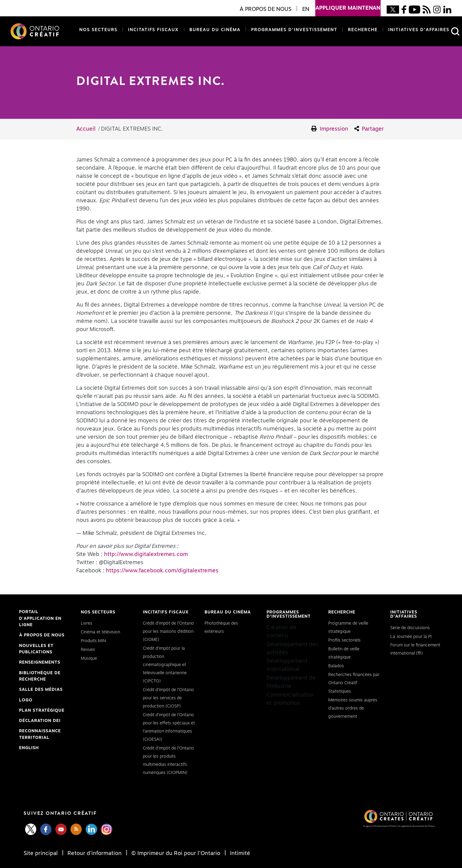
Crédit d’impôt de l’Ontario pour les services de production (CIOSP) (168, 698)
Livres (87, 623)
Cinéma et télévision (100, 632)
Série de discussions (410, 628)
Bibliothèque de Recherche (40, 677)
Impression (330, 129)
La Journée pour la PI (411, 637)
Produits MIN (93, 641)
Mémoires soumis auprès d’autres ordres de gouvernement (353, 708)
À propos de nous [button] (265, 9)
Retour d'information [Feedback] (95, 853)
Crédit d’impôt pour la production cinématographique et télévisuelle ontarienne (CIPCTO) (165, 665)
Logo (26, 700)
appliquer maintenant (348, 5)
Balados (336, 666)
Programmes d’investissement (294, 30)
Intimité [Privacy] (239, 853)
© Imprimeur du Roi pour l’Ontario (176, 853)
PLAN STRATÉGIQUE (42, 710)
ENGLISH (29, 748)
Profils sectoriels (344, 640)
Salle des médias (41, 690)
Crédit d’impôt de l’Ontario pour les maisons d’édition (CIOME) (168, 632)
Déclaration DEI (40, 721)
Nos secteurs (98, 30)
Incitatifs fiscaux (153, 30)
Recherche (363, 30)
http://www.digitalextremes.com (146, 554)
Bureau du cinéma (214, 29)
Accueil (86, 129)
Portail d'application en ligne (40, 619)
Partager (369, 129)
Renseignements (40, 662)
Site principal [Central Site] (41, 853)
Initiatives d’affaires (419, 30)
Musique (89, 658)
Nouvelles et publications (36, 649)
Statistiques (340, 691)
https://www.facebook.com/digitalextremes (162, 571)
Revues (88, 650)
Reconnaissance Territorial (40, 735)
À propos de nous (42, 635)
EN (306, 9)
